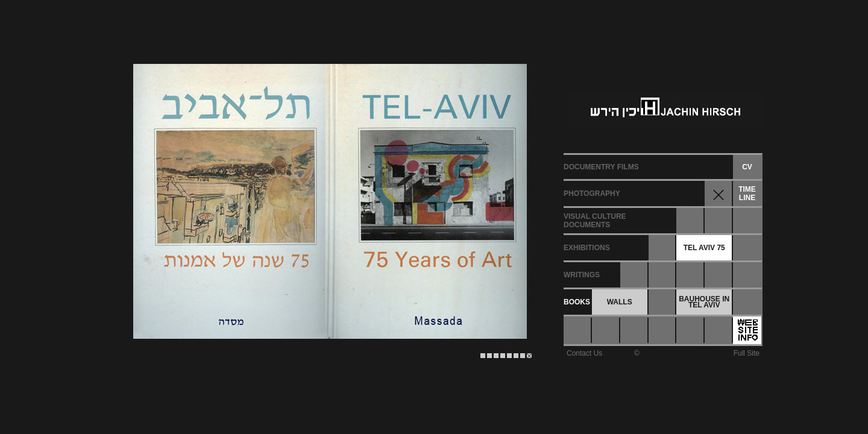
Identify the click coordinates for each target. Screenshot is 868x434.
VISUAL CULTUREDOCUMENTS (595, 221)
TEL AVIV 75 (704, 248)
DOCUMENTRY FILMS (601, 167)
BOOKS (577, 302)
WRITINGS (582, 275)
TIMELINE (747, 193)
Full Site (747, 353)
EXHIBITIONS (587, 248)
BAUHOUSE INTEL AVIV (704, 302)
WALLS (620, 302)
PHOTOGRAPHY (592, 193)
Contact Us (584, 353)
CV (747, 167)
